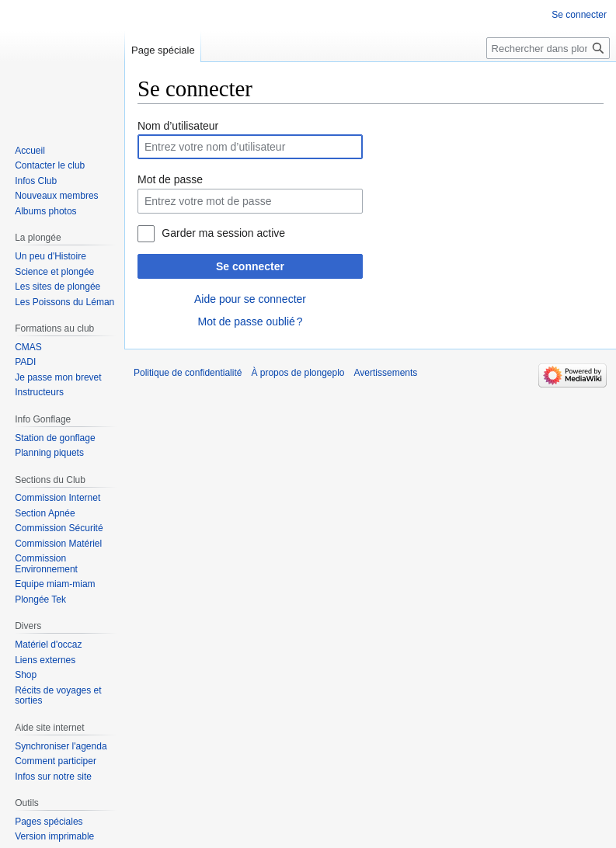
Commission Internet (57, 498)
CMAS (28, 347)
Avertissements (386, 373)
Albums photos (45, 211)
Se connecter (250, 266)
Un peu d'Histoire (50, 256)
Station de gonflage (55, 438)
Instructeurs (39, 392)
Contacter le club (50, 165)
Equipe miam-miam (55, 584)
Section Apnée (45, 513)
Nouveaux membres (56, 196)
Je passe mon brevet (58, 377)
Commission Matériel (58, 544)
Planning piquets (49, 453)
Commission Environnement (46, 564)
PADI (25, 362)
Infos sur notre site (53, 777)
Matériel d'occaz (48, 645)
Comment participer (56, 761)
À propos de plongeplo (298, 373)
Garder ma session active (223, 233)
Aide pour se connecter (250, 299)
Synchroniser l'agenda (61, 746)
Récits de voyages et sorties (58, 696)
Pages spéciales (49, 822)
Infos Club (36, 181)
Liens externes (45, 660)
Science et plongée (54, 272)
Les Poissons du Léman (64, 302)
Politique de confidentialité (188, 373)
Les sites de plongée (57, 287)
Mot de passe (170, 179)
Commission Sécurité (59, 528)
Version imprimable (54, 836)
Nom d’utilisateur (178, 126)
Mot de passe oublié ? (250, 321)
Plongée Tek (40, 600)
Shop (26, 675)
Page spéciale (163, 50)
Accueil (30, 151)
